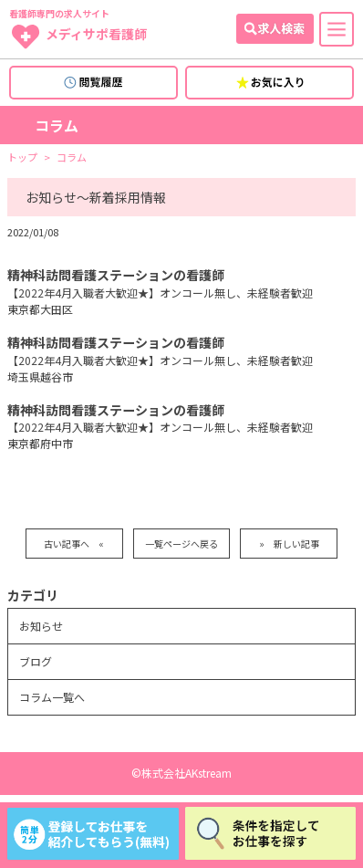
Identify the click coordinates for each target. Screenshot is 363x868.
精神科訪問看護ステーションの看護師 (116, 275)
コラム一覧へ (52, 697)
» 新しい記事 (289, 544)
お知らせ (41, 626)
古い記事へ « (74, 544)
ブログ (36, 661)
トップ (22, 157)
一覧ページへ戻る (181, 544)
